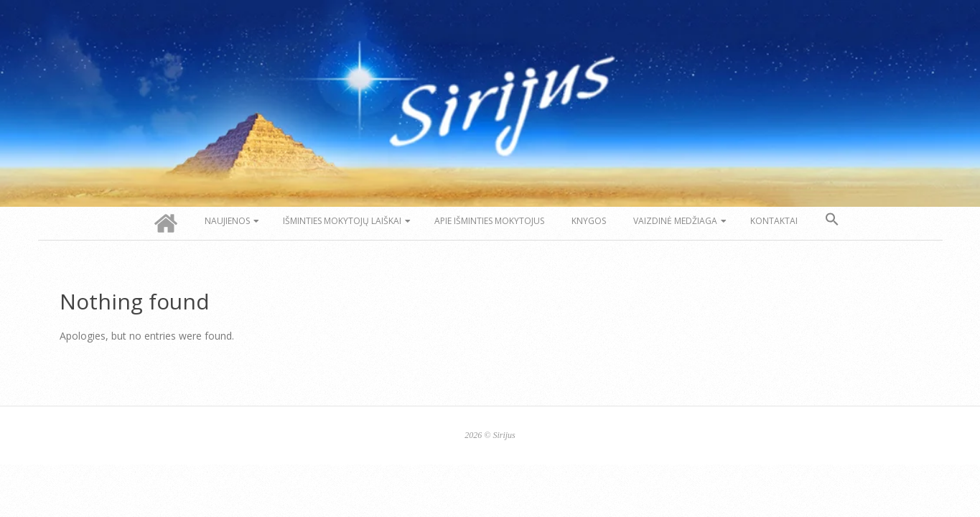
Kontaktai (774, 221)
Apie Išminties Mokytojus (489, 221)
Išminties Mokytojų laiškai (342, 221)
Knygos (589, 221)
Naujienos (227, 221)
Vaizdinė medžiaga (675, 221)
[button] (832, 220)
